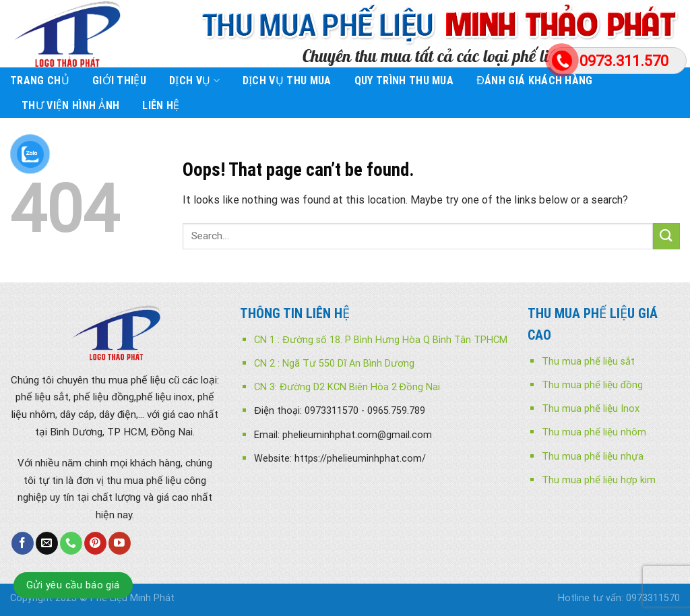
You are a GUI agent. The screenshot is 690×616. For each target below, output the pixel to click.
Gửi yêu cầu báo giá (73, 585)
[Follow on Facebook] (23, 543)
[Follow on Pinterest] (95, 543)
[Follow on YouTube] (120, 543)
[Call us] (71, 543)
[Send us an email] (47, 543)
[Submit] (666, 236)
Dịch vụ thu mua (287, 81)
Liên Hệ (161, 105)
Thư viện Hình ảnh (70, 105)
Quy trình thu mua (404, 81)
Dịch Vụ (194, 81)
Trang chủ (40, 81)
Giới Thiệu (119, 81)
